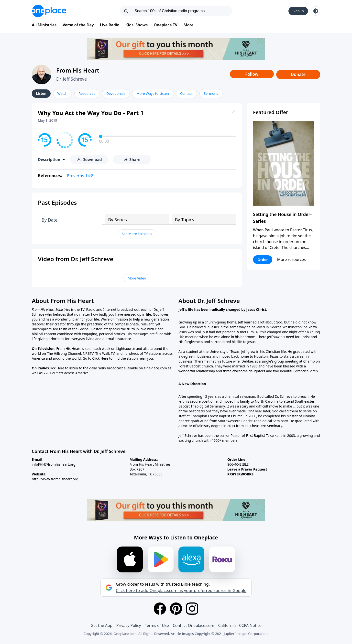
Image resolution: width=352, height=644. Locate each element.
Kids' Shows (137, 25)
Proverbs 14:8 (80, 176)
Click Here (100, 358)
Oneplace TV (166, 25)
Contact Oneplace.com (194, 625)
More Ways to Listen (153, 93)
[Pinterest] (176, 609)
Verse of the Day (78, 25)
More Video (137, 278)
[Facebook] (160, 609)
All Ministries (44, 25)
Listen (41, 93)
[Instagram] (192, 609)
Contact (186, 93)
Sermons (211, 93)
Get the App (101, 625)
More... (190, 25)
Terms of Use (157, 625)
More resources (291, 259)
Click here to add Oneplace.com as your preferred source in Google (181, 590)
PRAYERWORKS (240, 474)
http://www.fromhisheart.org (55, 479)
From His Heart (78, 70)
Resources (87, 93)
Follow (252, 74)
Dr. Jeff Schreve (71, 79)
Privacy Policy (129, 625)
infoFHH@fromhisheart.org (54, 464)
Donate (298, 74)
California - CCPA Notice (240, 625)
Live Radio (110, 25)
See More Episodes (137, 234)
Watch (62, 93)
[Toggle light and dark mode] (316, 11)
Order (263, 259)
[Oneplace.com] (49, 11)
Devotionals (116, 93)
